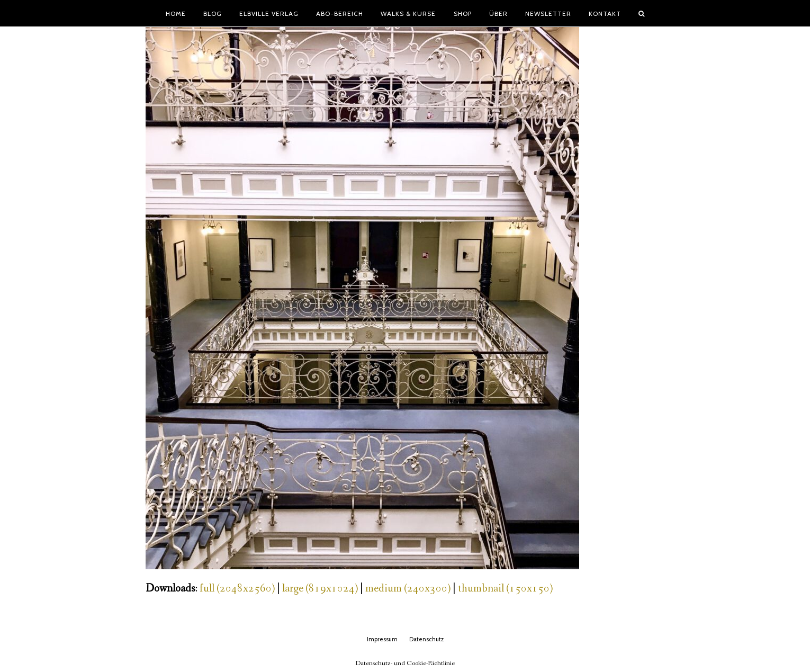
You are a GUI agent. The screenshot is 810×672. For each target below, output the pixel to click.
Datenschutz (426, 639)
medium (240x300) (408, 589)
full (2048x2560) (237, 589)
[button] (642, 13)
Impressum (382, 639)
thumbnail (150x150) (505, 589)
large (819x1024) (320, 589)
